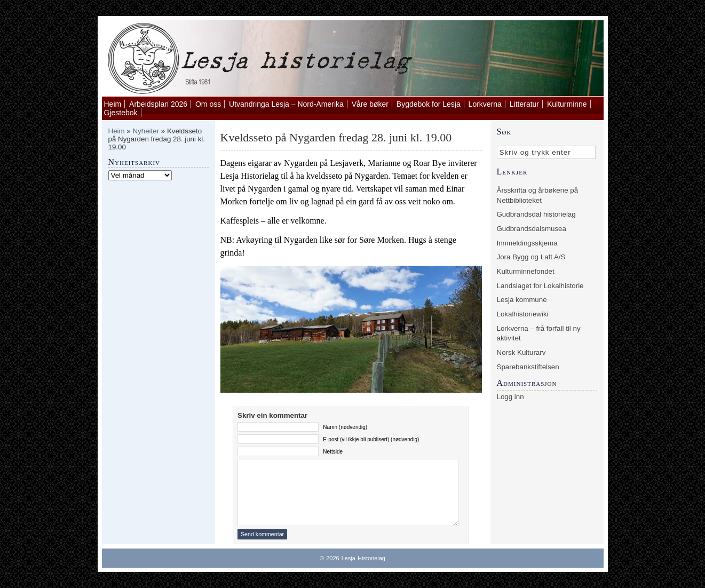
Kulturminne (567, 104)
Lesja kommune (522, 300)
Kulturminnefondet (526, 271)
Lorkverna (485, 104)
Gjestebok (121, 113)
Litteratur (524, 104)
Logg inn (510, 397)
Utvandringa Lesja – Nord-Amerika (286, 104)
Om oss (208, 104)
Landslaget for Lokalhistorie (540, 286)
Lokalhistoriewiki (523, 314)
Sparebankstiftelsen (528, 367)
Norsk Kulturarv (521, 352)
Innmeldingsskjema (527, 243)
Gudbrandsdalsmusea (532, 229)
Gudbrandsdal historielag (536, 214)
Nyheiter (146, 131)
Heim (113, 104)
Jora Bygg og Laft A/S (531, 257)
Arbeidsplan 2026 (158, 104)
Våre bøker (370, 104)
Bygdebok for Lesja (429, 104)
